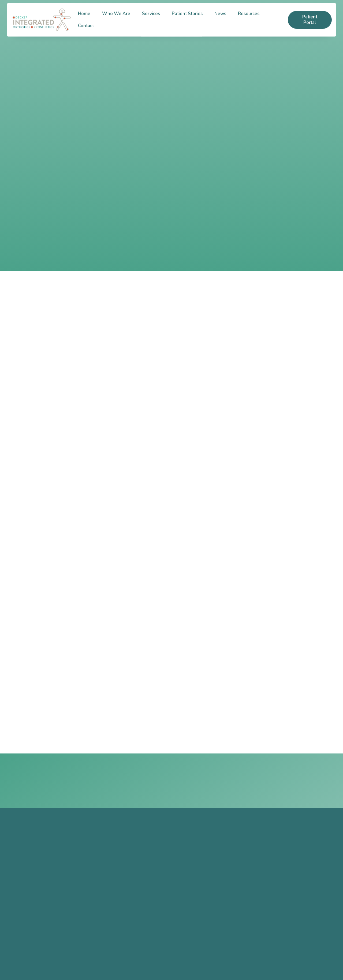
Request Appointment (280, 781)
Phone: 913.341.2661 (57, 908)
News (220, 18)
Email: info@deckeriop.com (62, 925)
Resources (249, 18)
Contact (86, 30)
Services (151, 18)
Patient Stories (187, 18)
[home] (42, 24)
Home (84, 18)
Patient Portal (310, 23)
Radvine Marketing (145, 968)
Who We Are (116, 18)
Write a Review (149, 927)
